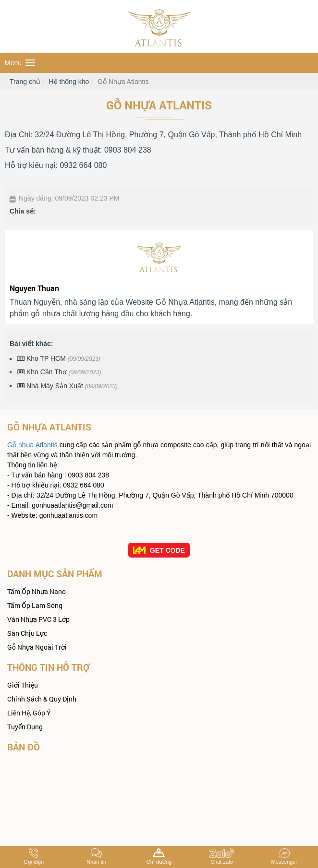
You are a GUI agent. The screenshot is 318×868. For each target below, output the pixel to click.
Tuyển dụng (25, 727)
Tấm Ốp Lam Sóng (35, 605)
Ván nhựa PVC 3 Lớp (38, 619)
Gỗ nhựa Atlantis (32, 445)
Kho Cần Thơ (59, 372)
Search (307, 63)
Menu (20, 63)
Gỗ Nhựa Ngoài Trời (37, 647)
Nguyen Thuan (34, 288)
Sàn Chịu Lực (27, 633)
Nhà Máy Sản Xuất (67, 386)
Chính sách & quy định (42, 699)
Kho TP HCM (59, 358)
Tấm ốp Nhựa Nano (37, 591)
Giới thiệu (23, 685)
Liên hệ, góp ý (29, 713)
